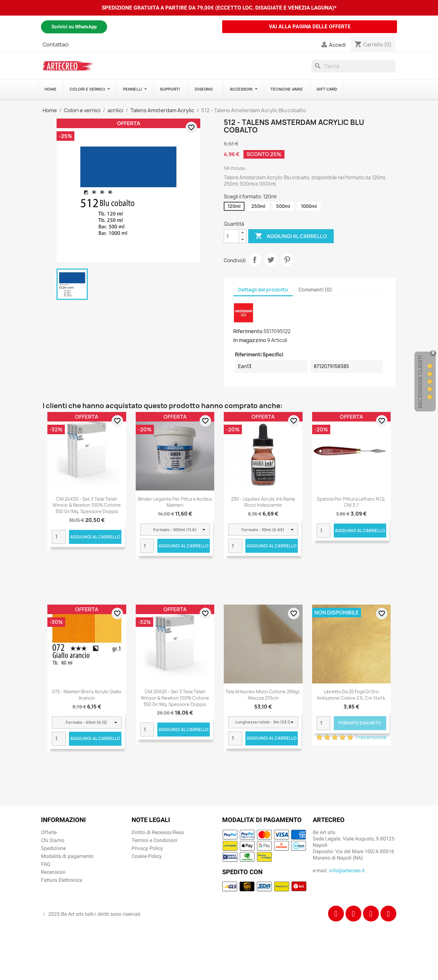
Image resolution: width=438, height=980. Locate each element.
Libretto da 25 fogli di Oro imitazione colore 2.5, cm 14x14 (351, 695)
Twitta (271, 260)
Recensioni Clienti (420, 382)
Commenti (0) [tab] (315, 290)
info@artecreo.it (347, 870)
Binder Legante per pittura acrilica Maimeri (175, 502)
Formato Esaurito (360, 723)
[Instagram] (353, 914)
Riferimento (248, 331)
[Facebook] (336, 914)
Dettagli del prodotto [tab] (263, 290)
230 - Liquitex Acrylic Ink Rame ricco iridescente (263, 502)
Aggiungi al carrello (291, 236)
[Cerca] (353, 66)
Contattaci (56, 45)
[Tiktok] (371, 914)
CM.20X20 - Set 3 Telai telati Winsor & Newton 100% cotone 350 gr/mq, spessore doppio (175, 698)
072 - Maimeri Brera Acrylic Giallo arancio (87, 695)
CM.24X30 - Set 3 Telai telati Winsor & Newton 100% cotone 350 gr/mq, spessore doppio (87, 505)
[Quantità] (231, 236)
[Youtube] (388, 914)
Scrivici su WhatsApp (74, 27)
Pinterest (287, 260)
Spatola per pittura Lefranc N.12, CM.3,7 (351, 502)
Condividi (255, 260)
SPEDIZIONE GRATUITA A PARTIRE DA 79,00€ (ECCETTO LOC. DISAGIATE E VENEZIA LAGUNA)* (219, 8)
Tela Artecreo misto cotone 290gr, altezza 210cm (263, 695)
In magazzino (250, 340)
